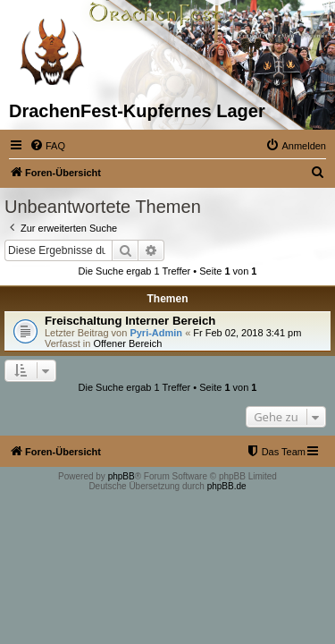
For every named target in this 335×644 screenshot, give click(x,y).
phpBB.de (227, 486)
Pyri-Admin (156, 333)
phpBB (121, 476)
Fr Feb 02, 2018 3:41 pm (247, 333)
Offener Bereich (127, 343)
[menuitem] (47, 146)
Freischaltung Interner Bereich (130, 321)
